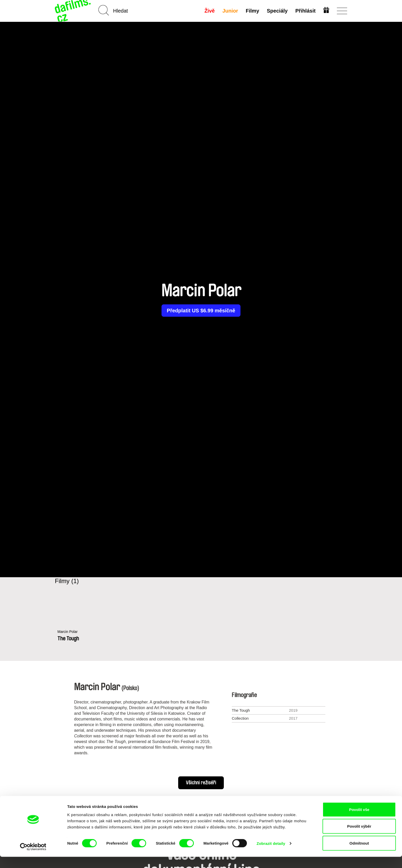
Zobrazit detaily (271, 855)
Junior (230, 11)
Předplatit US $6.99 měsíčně (201, 311)
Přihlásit (305, 11)
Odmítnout (359, 854)
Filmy (252, 11)
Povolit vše (359, 821)
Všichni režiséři (201, 783)
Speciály (277, 11)
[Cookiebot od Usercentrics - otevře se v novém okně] (33, 858)
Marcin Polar (68, 632)
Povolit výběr (359, 838)
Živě (209, 11)
